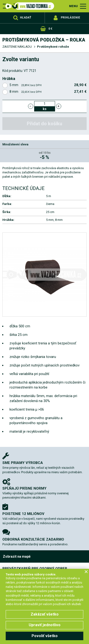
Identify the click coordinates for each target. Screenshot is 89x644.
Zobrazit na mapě (17, 556)
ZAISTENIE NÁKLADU (17, 47)
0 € (50, 29)
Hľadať (26, 18)
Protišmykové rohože (53, 47)
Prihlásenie (70, 18)
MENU (73, 6)
